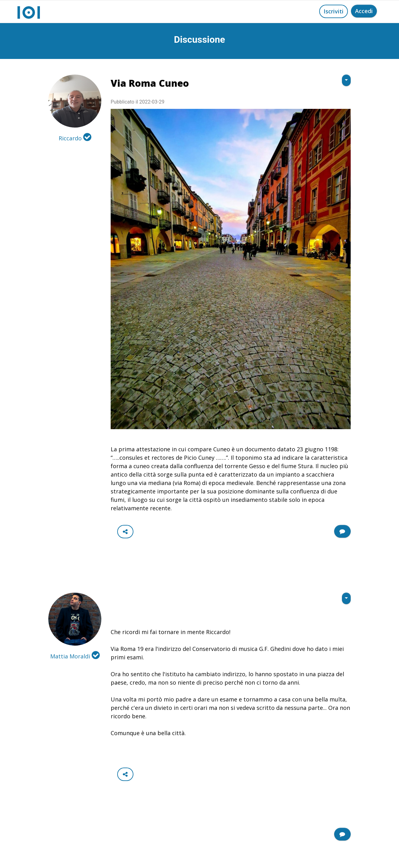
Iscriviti (334, 11)
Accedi (364, 11)
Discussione (199, 39)
